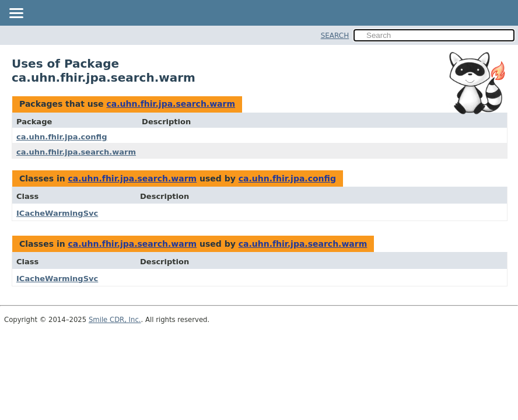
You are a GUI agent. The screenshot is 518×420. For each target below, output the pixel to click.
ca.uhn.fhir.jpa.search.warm (171, 104)
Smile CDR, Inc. (115, 320)
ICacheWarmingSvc (57, 213)
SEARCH (335, 36)
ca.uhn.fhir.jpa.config (62, 137)
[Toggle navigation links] (16, 14)
